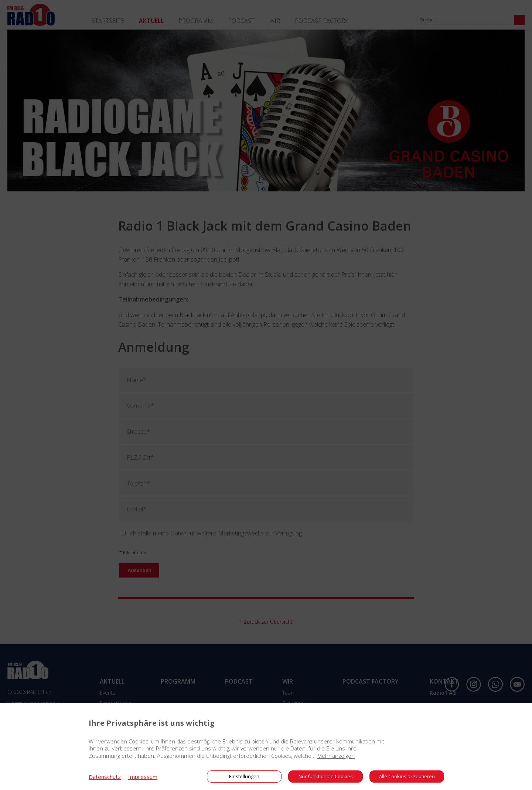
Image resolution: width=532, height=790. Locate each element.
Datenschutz (105, 777)
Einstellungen (244, 776)
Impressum (143, 777)
